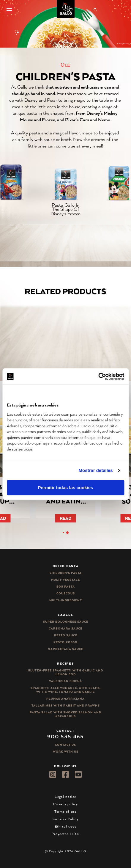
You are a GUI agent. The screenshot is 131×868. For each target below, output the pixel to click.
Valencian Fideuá (65, 681)
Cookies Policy (65, 819)
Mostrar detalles (96, 470)
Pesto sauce (66, 635)
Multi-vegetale (65, 580)
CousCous (66, 593)
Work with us (66, 752)
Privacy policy (66, 804)
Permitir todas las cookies (66, 488)
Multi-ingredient (66, 600)
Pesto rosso (65, 642)
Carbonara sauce (65, 628)
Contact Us (65, 745)
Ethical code (65, 826)
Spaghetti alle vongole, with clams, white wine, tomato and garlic (66, 690)
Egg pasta (66, 587)
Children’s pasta (66, 573)
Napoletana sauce (65, 649)
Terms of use (65, 811)
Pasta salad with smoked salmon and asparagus (65, 714)
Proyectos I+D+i (66, 834)
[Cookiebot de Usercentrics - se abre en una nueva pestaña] (98, 376)
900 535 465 (65, 736)
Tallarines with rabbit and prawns (66, 705)
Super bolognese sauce (66, 622)
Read (66, 518)
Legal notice (65, 796)
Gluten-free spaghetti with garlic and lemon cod (65, 672)
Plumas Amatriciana (65, 699)
